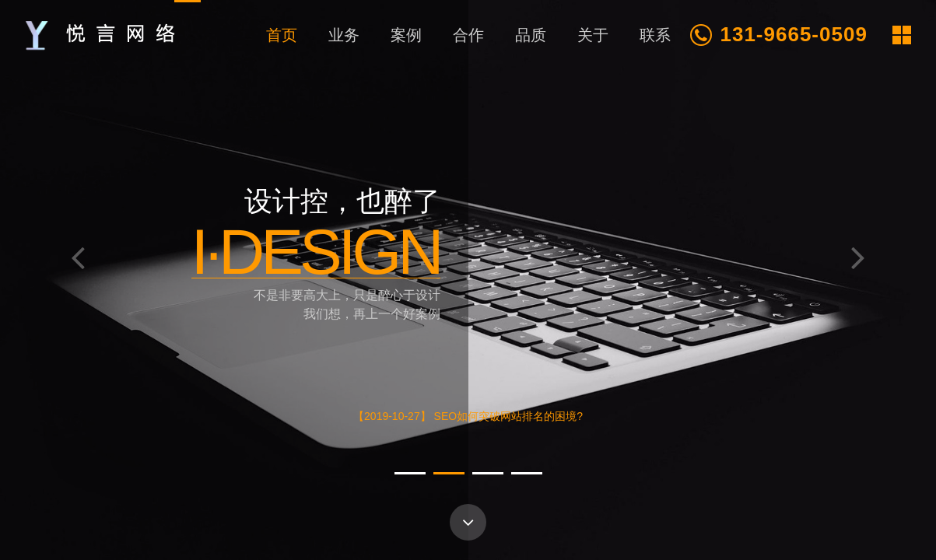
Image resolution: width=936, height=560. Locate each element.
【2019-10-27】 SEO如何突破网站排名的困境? (468, 417)
